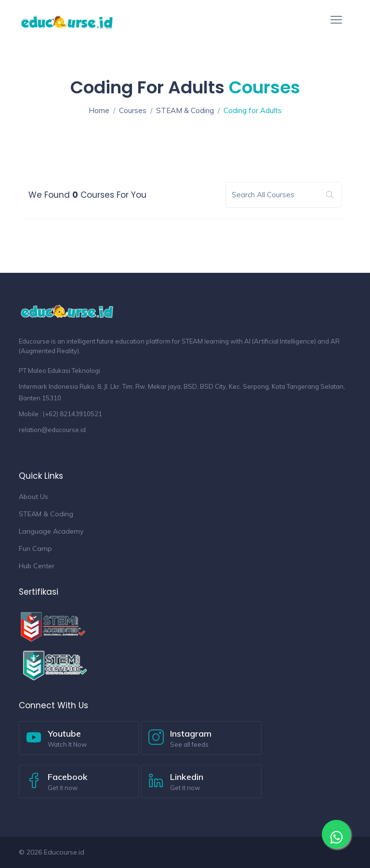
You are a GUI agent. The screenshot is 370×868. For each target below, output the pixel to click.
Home (99, 110)
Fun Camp (35, 549)
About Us (33, 497)
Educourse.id (64, 852)
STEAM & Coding (185, 110)
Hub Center (37, 566)
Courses (133, 110)
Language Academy (51, 531)
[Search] (276, 195)
